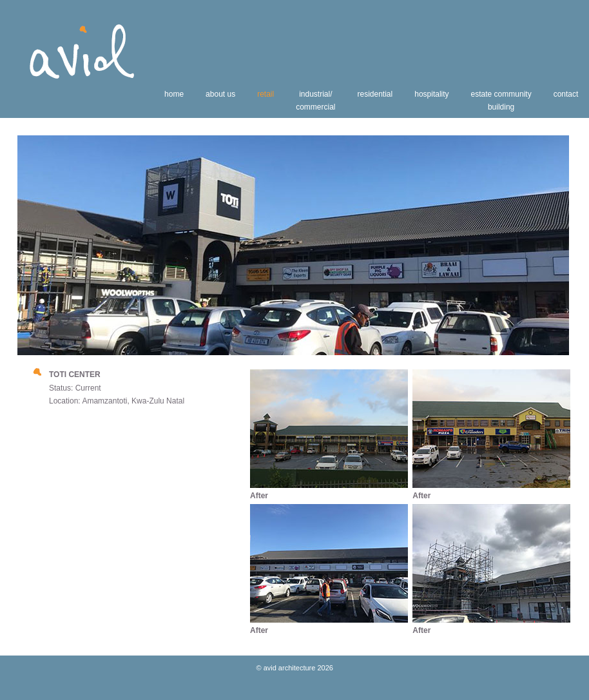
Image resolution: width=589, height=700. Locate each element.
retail (266, 94)
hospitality (431, 94)
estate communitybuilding (501, 101)
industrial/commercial (315, 101)
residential (375, 94)
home (174, 94)
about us (220, 94)
